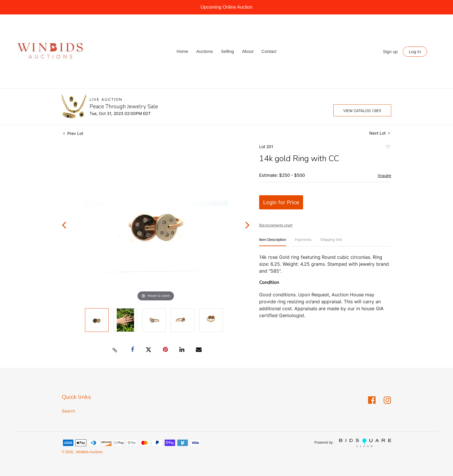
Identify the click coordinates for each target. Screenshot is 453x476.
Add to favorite (388, 148)
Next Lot (379, 133)
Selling (228, 51)
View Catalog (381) (362, 111)
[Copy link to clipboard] (115, 350)
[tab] (273, 242)
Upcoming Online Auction (226, 7)
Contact (269, 51)
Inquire (385, 176)
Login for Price (281, 202)
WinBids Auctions (89, 452)
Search (68, 411)
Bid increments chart (276, 225)
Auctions (205, 51)
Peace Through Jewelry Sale (124, 107)
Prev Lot (73, 133)
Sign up (390, 52)
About (248, 51)
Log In (415, 52)
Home (182, 51)
